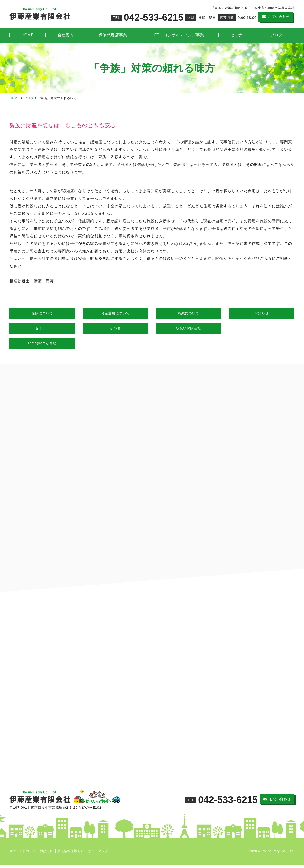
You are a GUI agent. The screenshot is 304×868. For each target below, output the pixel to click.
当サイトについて (23, 854)
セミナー (238, 35)
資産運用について (115, 313)
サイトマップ (98, 854)
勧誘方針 (47, 854)
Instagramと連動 (42, 343)
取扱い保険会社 (188, 328)
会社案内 (66, 35)
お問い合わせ (279, 17)
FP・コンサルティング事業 (179, 35)
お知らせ (262, 313)
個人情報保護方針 (71, 854)
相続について (189, 313)
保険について (42, 313)
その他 (115, 328)
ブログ (277, 35)
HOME (28, 35)
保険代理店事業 (113, 35)
